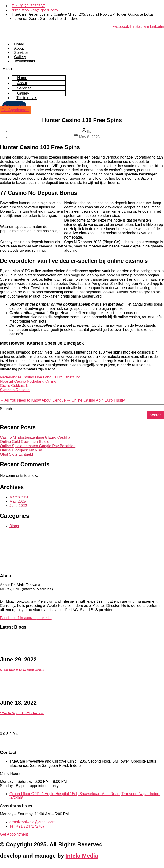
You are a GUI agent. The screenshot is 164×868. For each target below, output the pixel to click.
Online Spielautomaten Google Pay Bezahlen (38, 446)
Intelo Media (82, 856)
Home (19, 44)
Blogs (14, 526)
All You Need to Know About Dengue (22, 670)
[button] (34, 69)
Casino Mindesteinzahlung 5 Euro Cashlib (35, 437)
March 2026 (19, 497)
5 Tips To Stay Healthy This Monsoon (22, 713)
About (19, 48)
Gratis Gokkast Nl (15, 386)
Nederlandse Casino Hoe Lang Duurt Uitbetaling (40, 377)
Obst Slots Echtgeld (17, 454)
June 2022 (18, 506)
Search (6, 409)
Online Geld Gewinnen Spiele (25, 442)
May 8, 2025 (89, 137)
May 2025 (18, 501)
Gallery (20, 57)
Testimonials (24, 61)
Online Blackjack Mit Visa (21, 450)
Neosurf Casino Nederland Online (28, 381)
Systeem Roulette (15, 390)
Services (21, 53)
